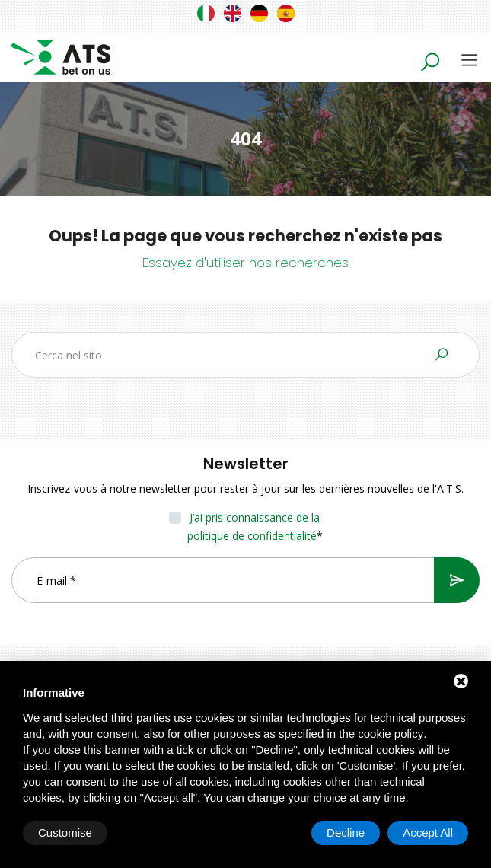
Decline (346, 833)
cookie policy (391, 734)
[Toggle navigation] (469, 60)
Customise (65, 833)
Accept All (428, 833)
